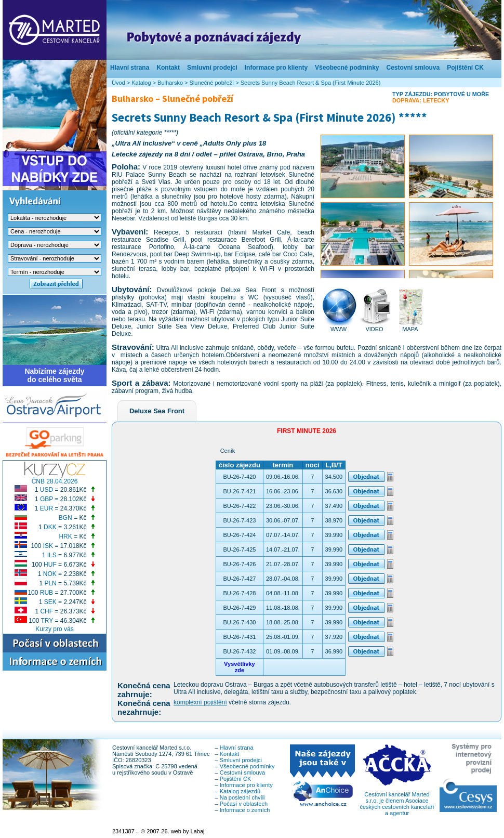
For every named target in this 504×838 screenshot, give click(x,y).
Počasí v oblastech (244, 804)
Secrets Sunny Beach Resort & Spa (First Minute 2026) (311, 83)
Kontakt (168, 68)
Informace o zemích (245, 810)
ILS (52, 555)
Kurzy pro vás (54, 629)
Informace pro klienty (276, 68)
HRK (65, 536)
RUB (47, 593)
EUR (47, 508)
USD (47, 490)
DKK (50, 527)
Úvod (118, 83)
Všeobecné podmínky (347, 68)
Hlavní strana (130, 68)
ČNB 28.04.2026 (55, 481)
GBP (47, 499)
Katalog (141, 83)
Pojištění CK (465, 68)
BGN (65, 518)
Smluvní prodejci (212, 68)
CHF (47, 611)
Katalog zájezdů (240, 791)
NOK (50, 574)
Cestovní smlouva (413, 68)
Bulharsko (170, 83)
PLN (50, 583)
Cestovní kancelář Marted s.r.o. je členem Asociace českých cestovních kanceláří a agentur (397, 801)
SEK (50, 602)
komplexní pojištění (200, 702)
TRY (47, 621)
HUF (50, 565)
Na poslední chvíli (242, 797)
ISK (48, 546)
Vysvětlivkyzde (240, 667)
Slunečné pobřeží (212, 83)
